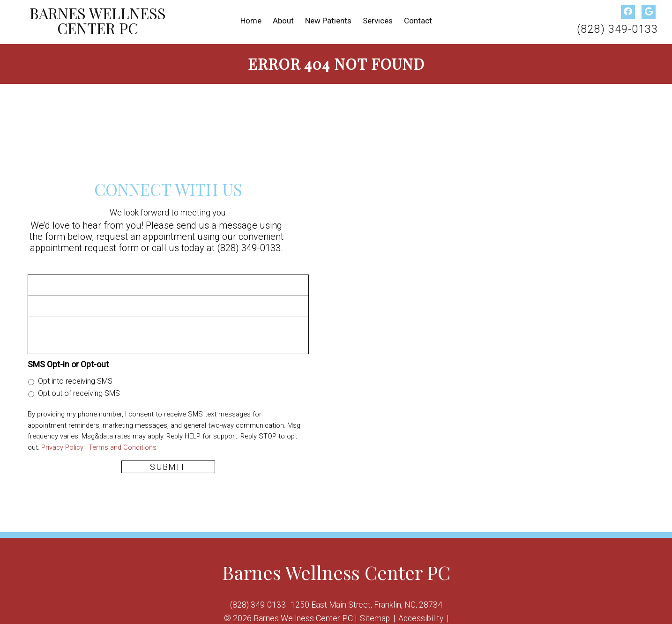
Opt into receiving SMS (75, 379)
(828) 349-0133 (617, 29)
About (283, 21)
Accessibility (421, 616)
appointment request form (84, 245)
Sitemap (374, 616)
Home (251, 21)
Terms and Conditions (123, 445)
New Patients (328, 21)
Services (378, 21)
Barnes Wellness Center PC (97, 21)
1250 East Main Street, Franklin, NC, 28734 (367, 602)
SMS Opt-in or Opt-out (68, 362)
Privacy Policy (62, 445)
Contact (418, 21)
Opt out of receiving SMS (79, 391)
